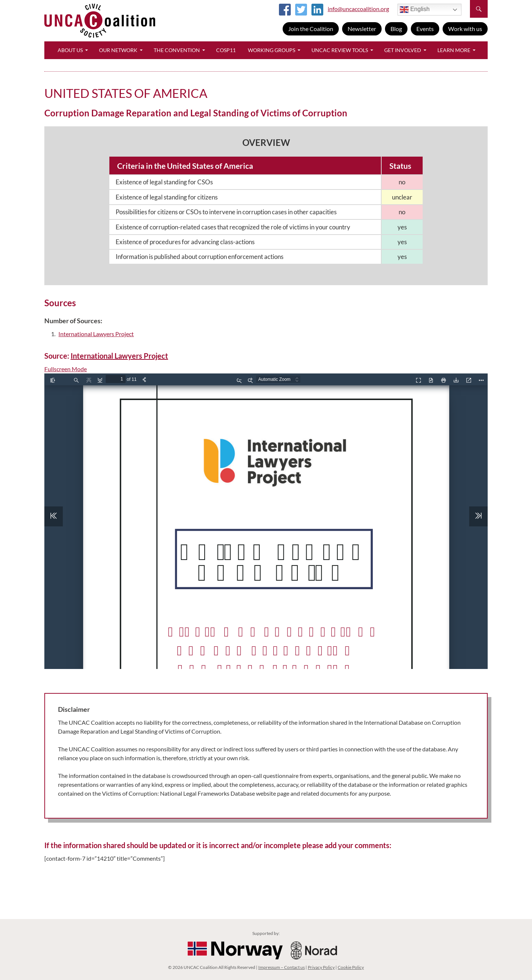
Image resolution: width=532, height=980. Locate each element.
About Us (70, 50)
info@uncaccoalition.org (358, 9)
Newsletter (362, 29)
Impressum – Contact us (282, 967)
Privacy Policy (321, 967)
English (415, 10)
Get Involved (403, 50)
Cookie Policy (351, 967)
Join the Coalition (311, 29)
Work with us (465, 29)
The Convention (177, 50)
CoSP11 (226, 50)
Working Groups (272, 50)
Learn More (454, 50)
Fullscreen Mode (66, 369)
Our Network (118, 50)
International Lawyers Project (96, 334)
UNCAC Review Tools (340, 50)
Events (425, 29)
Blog (396, 29)
